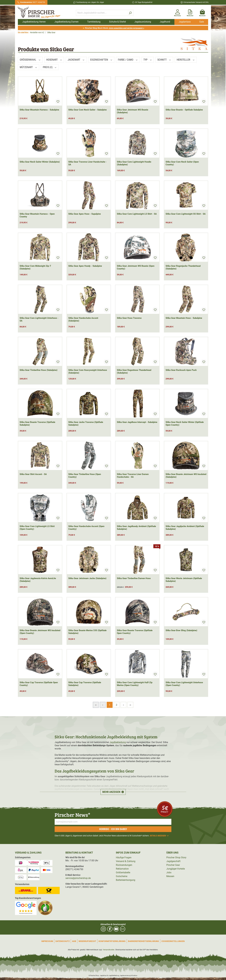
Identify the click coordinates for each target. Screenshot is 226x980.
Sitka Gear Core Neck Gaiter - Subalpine (87, 110)
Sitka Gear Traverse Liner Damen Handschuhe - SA (133, 476)
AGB (74, 941)
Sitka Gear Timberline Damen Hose (134, 578)
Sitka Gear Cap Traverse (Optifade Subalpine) (85, 684)
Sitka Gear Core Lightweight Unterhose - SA (39, 319)
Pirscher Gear (173, 865)
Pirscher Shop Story (176, 857)
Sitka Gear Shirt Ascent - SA (33, 474)
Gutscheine (122, 876)
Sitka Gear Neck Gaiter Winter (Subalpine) (40, 162)
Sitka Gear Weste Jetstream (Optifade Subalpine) (184, 580)
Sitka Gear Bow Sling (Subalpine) (181, 630)
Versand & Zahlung (126, 861)
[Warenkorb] (202, 12)
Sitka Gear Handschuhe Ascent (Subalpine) (83, 319)
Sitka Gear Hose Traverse (129, 318)
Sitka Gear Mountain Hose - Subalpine (184, 318)
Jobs (169, 872)
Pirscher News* (72, 815)
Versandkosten (109, 950)
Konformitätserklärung (112, 941)
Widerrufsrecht (87, 941)
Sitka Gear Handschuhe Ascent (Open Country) (86, 528)
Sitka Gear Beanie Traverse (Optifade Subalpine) (37, 424)
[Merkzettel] (190, 12)
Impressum (47, 941)
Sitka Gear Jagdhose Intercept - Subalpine (137, 422)
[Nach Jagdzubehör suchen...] (101, 13)
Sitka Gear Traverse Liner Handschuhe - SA (87, 163)
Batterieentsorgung (126, 880)
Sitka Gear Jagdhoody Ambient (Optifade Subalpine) (136, 528)
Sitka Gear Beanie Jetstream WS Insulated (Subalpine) (186, 476)
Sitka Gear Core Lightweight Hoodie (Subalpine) (134, 163)
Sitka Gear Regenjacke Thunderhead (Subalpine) (183, 267)
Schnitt (164, 60)
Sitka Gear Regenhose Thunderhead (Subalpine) (134, 371)
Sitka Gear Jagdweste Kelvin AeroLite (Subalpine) (38, 580)
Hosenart (54, 60)
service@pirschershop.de (78, 878)
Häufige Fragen (124, 857)
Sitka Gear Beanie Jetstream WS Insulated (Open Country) (40, 632)
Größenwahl (30, 60)
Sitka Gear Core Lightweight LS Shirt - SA (137, 214)
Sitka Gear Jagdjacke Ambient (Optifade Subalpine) (185, 528)
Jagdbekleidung (118, 742)
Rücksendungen (124, 865)
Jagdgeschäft (173, 861)
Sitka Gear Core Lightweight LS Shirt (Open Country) (37, 528)
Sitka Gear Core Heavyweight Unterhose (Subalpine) (88, 371)
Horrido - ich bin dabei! (113, 829)
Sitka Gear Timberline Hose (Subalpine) (38, 370)
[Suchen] (130, 13)
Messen (170, 876)
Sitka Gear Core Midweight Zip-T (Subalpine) (35, 267)
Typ (148, 60)
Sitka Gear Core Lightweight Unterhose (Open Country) (184, 684)
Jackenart (76, 60)
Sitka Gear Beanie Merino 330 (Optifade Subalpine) (87, 632)
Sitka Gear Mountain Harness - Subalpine (39, 110)
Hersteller (186, 60)
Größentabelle (123, 872)
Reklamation (122, 869)
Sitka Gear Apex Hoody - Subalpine (85, 266)
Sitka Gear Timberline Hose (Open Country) (85, 476)
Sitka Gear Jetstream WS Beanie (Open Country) (136, 267)
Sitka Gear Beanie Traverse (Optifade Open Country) (135, 632)
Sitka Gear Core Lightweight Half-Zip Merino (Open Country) (135, 684)
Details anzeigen (159, 836)
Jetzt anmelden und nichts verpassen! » (126, 28)
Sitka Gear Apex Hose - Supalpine (85, 214)
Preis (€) (50, 67)
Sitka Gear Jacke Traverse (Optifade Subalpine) (86, 424)
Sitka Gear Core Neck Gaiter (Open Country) (182, 163)
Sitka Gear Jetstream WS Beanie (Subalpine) (133, 111)
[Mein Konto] (177, 12)
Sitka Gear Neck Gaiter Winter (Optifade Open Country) (185, 424)
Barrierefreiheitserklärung (143, 941)
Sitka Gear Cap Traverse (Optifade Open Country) (39, 684)
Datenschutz (63, 941)
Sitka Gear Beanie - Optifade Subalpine (184, 110)
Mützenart (29, 67)
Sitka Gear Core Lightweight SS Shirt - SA (186, 214)
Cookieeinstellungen (173, 941)
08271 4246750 (33, 2)
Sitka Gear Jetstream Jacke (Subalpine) (87, 578)
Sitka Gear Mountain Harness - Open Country (37, 215)
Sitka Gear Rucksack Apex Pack (181, 370)
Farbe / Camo (128, 60)
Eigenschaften (101, 60)
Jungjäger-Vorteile (176, 869)
